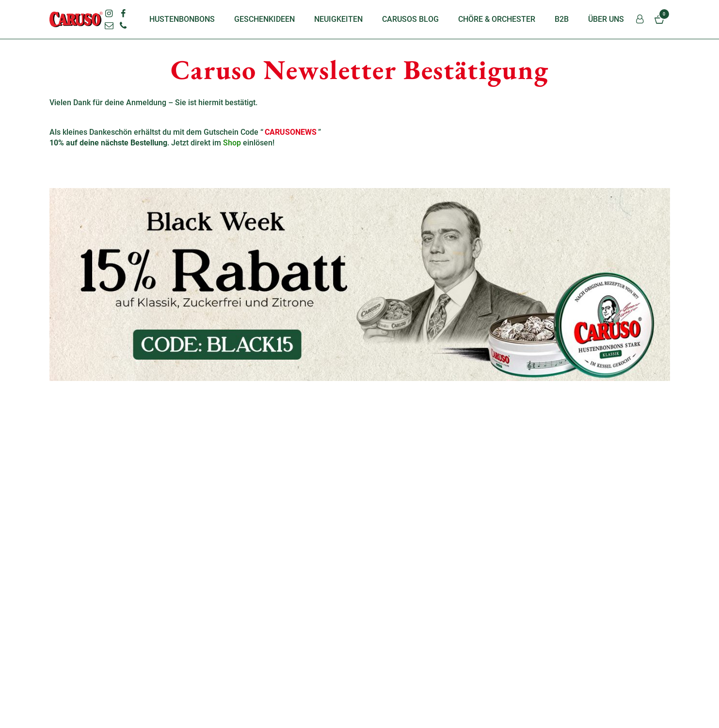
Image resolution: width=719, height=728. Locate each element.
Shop (232, 143)
